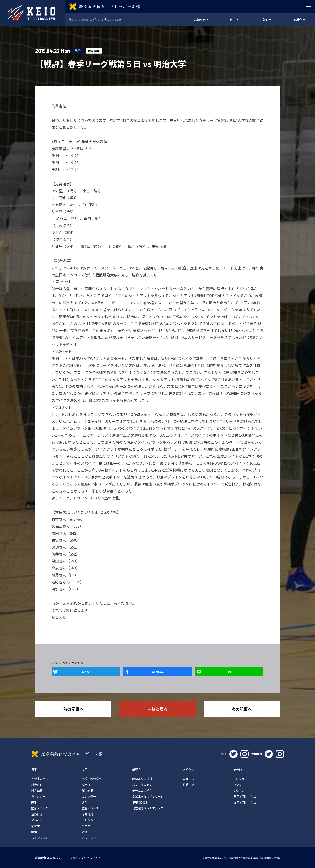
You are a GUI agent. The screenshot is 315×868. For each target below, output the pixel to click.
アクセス (239, 790)
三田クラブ (240, 779)
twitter (233, 754)
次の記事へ (242, 709)
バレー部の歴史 (142, 785)
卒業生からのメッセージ (148, 796)
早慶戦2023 (140, 802)
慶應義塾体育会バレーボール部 (67, 754)
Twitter (86, 672)
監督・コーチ (40, 808)
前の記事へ (73, 709)
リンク (238, 785)
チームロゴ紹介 (142, 790)
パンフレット (40, 838)
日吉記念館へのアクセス (148, 808)
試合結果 (94, 51)
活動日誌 (37, 814)
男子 (78, 51)
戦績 (34, 832)
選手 (34, 802)
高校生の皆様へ (41, 779)
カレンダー (38, 796)
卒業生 (35, 826)
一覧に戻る (157, 709)
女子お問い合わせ (245, 802)
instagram (245, 754)
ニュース (188, 779)
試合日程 (37, 785)
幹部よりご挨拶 (142, 779)
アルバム (37, 820)
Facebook (157, 672)
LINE (229, 672)
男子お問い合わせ (245, 796)
